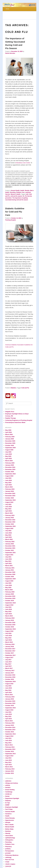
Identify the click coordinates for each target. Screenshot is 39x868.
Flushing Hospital (11, 220)
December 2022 (10, 520)
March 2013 (9, 767)
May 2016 (8, 690)
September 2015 (11, 708)
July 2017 (8, 660)
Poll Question (10, 851)
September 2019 (11, 603)
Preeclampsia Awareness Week (15, 422)
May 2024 (8, 483)
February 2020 (10, 592)
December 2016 (10, 675)
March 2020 (9, 590)
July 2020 (8, 583)
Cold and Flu (25, 388)
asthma (8, 785)
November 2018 (10, 625)
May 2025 (8, 456)
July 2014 (8, 738)
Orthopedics (9, 840)
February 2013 (10, 769)
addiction (8, 781)
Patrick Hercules (10, 53)
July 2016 (8, 686)
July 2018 (8, 633)
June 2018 (9, 636)
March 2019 (9, 616)
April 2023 (9, 511)
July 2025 (8, 452)
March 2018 (9, 642)
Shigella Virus (10, 412)
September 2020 (11, 579)
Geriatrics (8, 814)
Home (7, 9)
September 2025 (11, 448)
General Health (15, 191)
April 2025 (9, 458)
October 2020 (10, 577)
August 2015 (9, 710)
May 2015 (8, 716)
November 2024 (10, 469)
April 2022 (9, 537)
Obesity (8, 833)
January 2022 (10, 544)
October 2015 (10, 705)
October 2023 (10, 498)
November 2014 (10, 730)
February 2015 (10, 723)
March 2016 (9, 695)
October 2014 (10, 732)
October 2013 (10, 751)
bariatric (8, 787)
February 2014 (10, 747)
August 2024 (9, 476)
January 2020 (10, 594)
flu (24, 196)
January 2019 (10, 620)
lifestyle (27, 191)
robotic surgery (10, 864)
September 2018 (11, 629)
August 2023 (9, 502)
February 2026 (10, 437)
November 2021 (10, 548)
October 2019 (10, 601)
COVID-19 (8, 794)
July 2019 (8, 607)
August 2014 (9, 736)
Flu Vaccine (28, 196)
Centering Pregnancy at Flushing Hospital (19, 420)
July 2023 (8, 504)
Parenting (13, 192)
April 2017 (9, 666)
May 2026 (8, 430)
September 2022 (11, 526)
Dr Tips (8, 803)
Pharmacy (9, 847)
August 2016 (9, 684)
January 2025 (10, 465)
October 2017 (10, 653)
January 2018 (10, 646)
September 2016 (11, 681)
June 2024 (9, 480)
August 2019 (9, 605)
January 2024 (10, 491)
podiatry (8, 849)
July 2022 (8, 531)
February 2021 (10, 568)
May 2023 (8, 509)
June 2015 (9, 714)
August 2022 (9, 528)
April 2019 (9, 614)
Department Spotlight (12, 798)
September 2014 (11, 734)
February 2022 (10, 542)
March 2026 (9, 434)
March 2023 (9, 513)
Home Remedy (10, 818)
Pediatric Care (20, 192)
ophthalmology (10, 838)
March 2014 (9, 745)
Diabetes (13, 388)
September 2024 (11, 474)
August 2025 (9, 450)
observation (9, 836)
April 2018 (9, 640)
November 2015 (10, 703)
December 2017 (10, 649)
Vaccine (8, 194)
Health (22, 191)
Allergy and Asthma (12, 783)
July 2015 (8, 712)
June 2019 (9, 609)
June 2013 (9, 760)
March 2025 (9, 461)
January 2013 (10, 771)
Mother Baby (9, 829)
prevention (8, 198)
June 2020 (9, 585)
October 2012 (10, 773)
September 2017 (11, 655)
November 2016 (10, 677)
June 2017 (9, 662)
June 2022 (9, 533)
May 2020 (8, 588)
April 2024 (9, 485)
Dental (7, 796)
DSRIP (7, 805)
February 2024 (10, 489)
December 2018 (10, 622)
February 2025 (10, 463)
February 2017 (10, 671)
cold (27, 194)
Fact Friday (9, 809)
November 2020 (10, 574)
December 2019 (10, 596)
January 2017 (10, 673)
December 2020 (10, 572)
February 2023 (10, 515)
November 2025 (10, 443)
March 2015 (9, 721)
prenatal (8, 853)
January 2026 (10, 439)
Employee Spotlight (12, 807)
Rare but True (10, 860)
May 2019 (8, 612)
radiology (8, 857)
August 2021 (9, 555)
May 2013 (8, 762)
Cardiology (9, 792)
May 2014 (8, 743)
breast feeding (10, 790)
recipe (7, 862)
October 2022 (10, 524)
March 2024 (9, 487)
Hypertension (10, 820)
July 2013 (8, 758)
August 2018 (9, 631)
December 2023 (10, 493)
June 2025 (9, 454)
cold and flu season (16, 196)
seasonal (28, 192)
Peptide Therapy (11, 418)
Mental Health (10, 827)
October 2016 (10, 679)
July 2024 (8, 478)
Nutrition (8, 831)
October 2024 (10, 472)
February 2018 (10, 644)
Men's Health (9, 825)
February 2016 (10, 697)
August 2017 (9, 657)
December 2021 (10, 546)
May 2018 (8, 638)
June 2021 (9, 559)
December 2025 (10, 441)
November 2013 (10, 749)
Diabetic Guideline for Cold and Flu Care (15, 212)
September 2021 (11, 553)
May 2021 (8, 561)
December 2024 (10, 467)
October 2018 (10, 627)
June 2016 (9, 688)
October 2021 (10, 550)
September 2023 (11, 500)
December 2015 (10, 701)
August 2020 (9, 581)
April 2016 (9, 692)
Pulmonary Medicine (12, 855)
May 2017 (8, 664)
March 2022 (9, 539)
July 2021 (8, 557)
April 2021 (9, 563)
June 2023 (9, 507)
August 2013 (9, 756)
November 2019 (10, 598)
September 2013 (11, 754)
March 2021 (9, 566)
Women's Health (15, 194)
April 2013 (9, 765)
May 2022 (8, 535)
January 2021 (10, 570)
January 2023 (10, 518)
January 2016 (10, 699)
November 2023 (10, 496)
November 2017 (10, 651)
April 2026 (9, 432)
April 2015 (9, 719)
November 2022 (10, 522)
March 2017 (9, 668)
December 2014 (10, 727)
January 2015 (10, 725)
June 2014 (9, 740)
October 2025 (10, 445)
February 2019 (10, 618)
